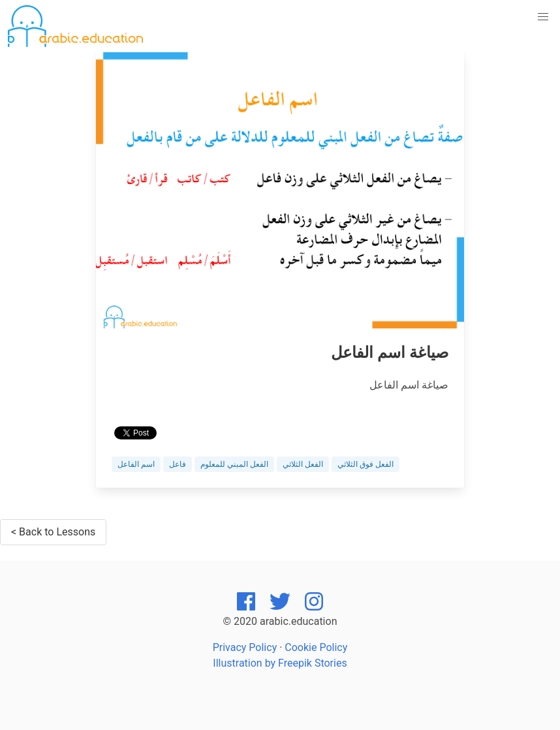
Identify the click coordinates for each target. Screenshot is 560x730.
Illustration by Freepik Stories (280, 663)
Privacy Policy (245, 647)
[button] (543, 17)
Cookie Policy (316, 647)
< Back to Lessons (53, 532)
